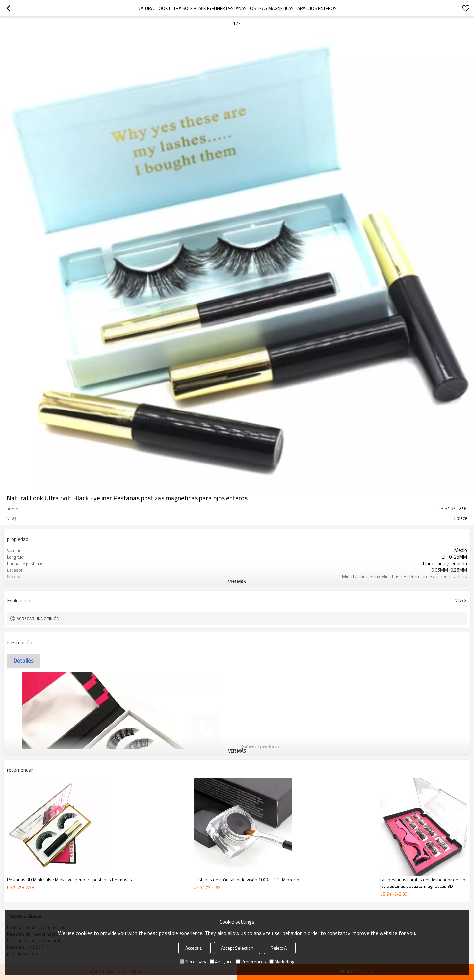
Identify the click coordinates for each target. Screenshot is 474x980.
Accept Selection (237, 948)
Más (459, 600)
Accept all (195, 948)
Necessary (193, 961)
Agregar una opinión (38, 618)
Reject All (280, 948)
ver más (237, 582)
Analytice (221, 961)
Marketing (282, 961)
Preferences (251, 961)
